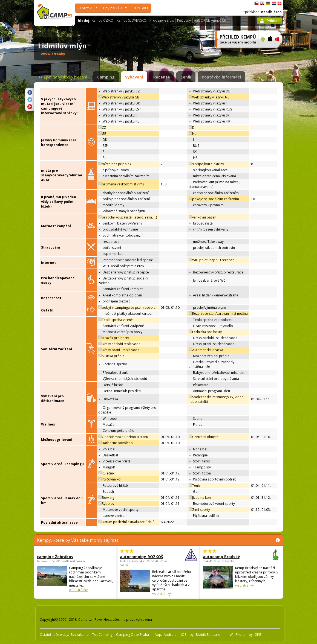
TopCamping (102, 635)
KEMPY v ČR (87, 8)
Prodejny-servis (162, 20)
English (262, 3)
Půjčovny (184, 20)
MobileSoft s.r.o (209, 635)
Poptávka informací (221, 77)
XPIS (258, 635)
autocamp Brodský (227, 557)
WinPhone (237, 635)
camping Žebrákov (55, 557)
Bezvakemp (80, 635)
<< (62, 77)
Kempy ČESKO (103, 20)
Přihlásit (273, 21)
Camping (106, 77)
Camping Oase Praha (132, 635)
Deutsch (268, 3)
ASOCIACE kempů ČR (210, 20)
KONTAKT (141, 8)
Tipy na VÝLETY (115, 8)
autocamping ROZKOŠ (144, 557)
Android (170, 635)
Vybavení (134, 77)
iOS (183, 635)
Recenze (162, 77)
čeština (257, 3)
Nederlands (274, 3)
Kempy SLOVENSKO (132, 20)
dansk (279, 3)
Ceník (186, 77)
